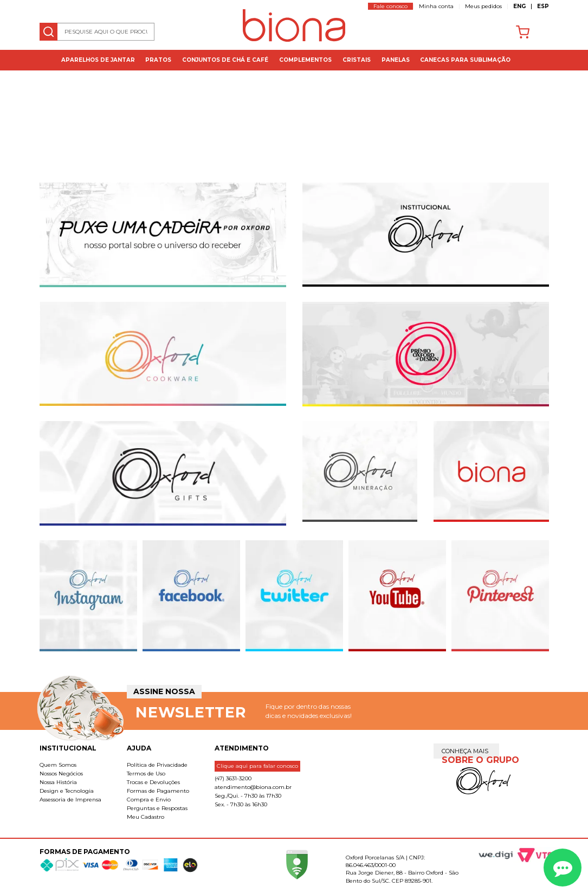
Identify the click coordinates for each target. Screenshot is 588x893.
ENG (519, 6)
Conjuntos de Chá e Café (225, 60)
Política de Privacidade (157, 765)
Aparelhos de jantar (98, 60)
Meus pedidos (483, 6)
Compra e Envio (149, 800)
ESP (543, 6)
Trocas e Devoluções (153, 782)
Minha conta (436, 6)
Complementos (305, 60)
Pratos (158, 60)
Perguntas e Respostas (157, 808)
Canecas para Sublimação (465, 60)
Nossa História (58, 782)
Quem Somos (58, 765)
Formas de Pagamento (158, 791)
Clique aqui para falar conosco (257, 766)
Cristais (357, 60)
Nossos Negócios (61, 774)
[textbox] (97, 32)
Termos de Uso (146, 774)
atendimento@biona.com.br (253, 787)
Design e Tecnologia (67, 791)
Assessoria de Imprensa (70, 800)
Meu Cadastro (146, 817)
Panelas (396, 60)
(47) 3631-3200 (233, 778)
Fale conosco (390, 6)
